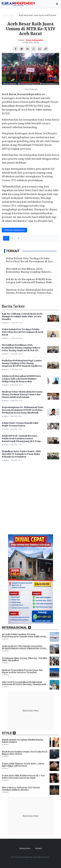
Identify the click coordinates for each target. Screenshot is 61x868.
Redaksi (39, 848)
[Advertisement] (30, 500)
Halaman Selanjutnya (14, 230)
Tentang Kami (25, 848)
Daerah (14, 15)
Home (5, 15)
